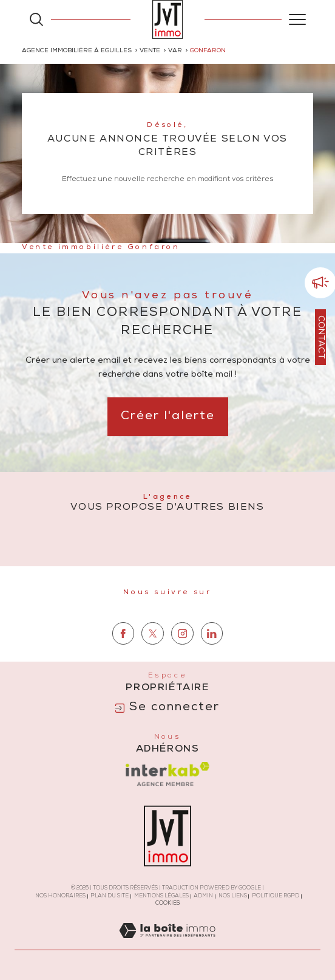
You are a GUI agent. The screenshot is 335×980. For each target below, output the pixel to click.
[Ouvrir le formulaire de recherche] (36, 19)
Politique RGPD (276, 896)
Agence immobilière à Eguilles (77, 51)
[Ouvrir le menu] (297, 19)
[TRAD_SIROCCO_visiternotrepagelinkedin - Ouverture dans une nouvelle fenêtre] (212, 658)
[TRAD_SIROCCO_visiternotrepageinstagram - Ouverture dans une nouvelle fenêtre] (182, 658)
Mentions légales (161, 896)
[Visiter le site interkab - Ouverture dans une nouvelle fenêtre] (167, 774)
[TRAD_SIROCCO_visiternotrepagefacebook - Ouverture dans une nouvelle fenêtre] (124, 658)
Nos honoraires (60, 896)
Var (175, 51)
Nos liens (233, 896)
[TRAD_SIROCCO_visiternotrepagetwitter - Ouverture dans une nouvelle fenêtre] (153, 658)
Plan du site (110, 896)
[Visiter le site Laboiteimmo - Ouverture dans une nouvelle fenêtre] (167, 944)
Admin (203, 896)
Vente (150, 51)
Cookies (168, 904)
